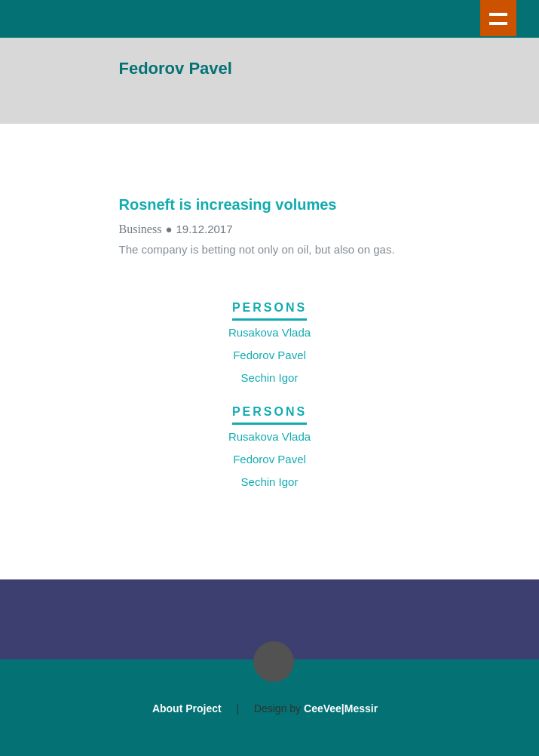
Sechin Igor (270, 378)
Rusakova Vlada (269, 332)
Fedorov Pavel (269, 355)
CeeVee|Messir (341, 708)
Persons (269, 307)
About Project (187, 708)
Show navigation (498, 18)
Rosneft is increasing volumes (228, 204)
